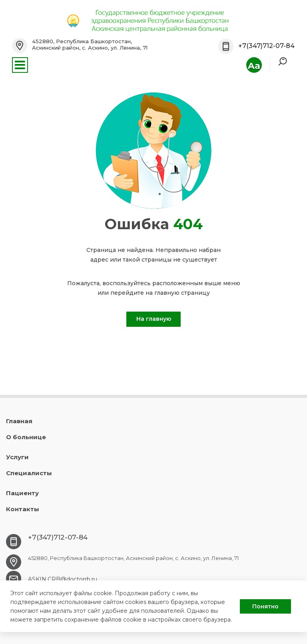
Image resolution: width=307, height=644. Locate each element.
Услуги (17, 457)
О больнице (26, 437)
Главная (19, 421)
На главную (154, 319)
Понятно (265, 606)
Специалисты (29, 473)
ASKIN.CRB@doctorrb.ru (63, 579)
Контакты (23, 509)
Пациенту (22, 493)
